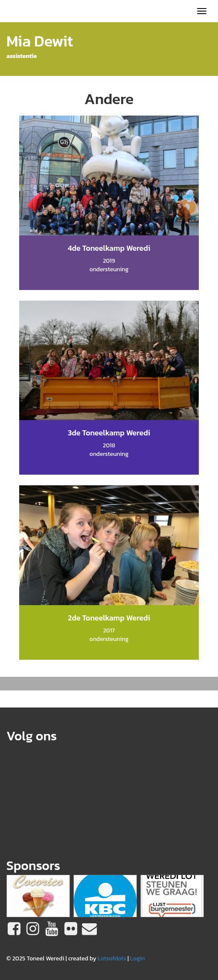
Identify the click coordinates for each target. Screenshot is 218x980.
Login (138, 958)
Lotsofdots (112, 958)
